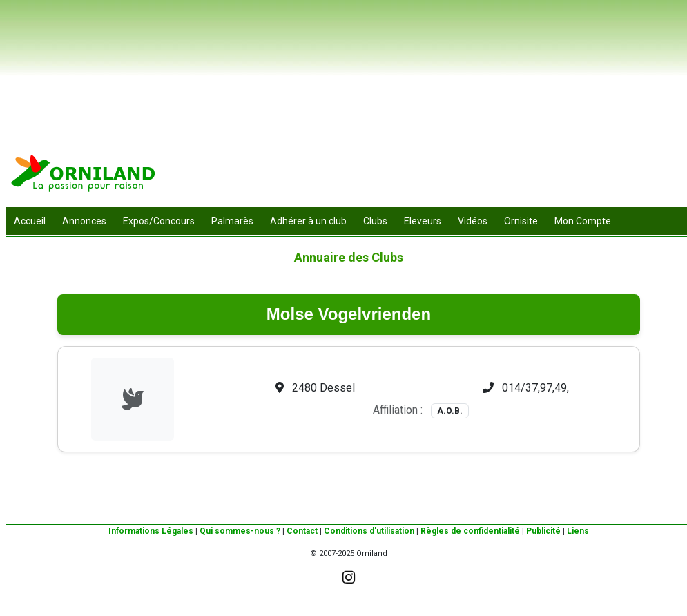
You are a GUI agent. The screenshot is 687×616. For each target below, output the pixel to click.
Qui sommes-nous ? (240, 531)
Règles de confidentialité (470, 531)
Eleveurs (423, 221)
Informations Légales (151, 531)
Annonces (84, 221)
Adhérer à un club (308, 221)
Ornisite (521, 221)
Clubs (375, 221)
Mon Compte (583, 221)
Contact (302, 531)
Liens (578, 531)
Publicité (543, 531)
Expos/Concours (159, 221)
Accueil (30, 221)
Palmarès (232, 221)
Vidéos (473, 221)
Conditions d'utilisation (369, 531)
